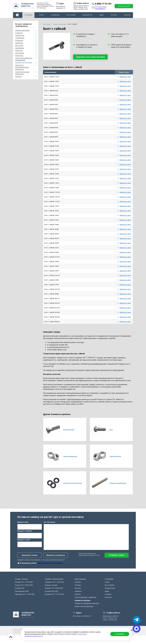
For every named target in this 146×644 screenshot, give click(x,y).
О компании (55, 15)
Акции (101, 15)
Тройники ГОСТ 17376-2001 (55, 591)
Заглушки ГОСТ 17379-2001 (54, 603)
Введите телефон (25, 535)
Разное (18, 77)
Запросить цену (125, 77)
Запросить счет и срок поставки (90, 57)
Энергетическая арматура (22, 73)
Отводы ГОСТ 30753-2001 (24, 594)
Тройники (20, 38)
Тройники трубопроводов (54, 587)
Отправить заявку (117, 559)
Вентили (19, 45)
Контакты (127, 15)
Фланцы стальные (51, 594)
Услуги (41, 15)
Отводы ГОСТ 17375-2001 (24, 591)
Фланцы (19, 50)
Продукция (28, 15)
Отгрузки (114, 15)
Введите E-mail (24, 544)
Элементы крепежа (24, 63)
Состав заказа (49, 526)
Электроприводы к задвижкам (24, 59)
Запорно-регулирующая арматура (22, 67)
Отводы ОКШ (20, 597)
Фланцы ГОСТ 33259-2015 (54, 597)
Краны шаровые (22, 30)
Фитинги (19, 56)
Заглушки (20, 53)
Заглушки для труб (51, 600)
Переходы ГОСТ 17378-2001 (25, 603)
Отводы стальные (21, 587)
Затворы (19, 43)
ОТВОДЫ (19, 33)
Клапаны (19, 40)
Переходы (20, 35)
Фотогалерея (71, 15)
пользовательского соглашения (50, 567)
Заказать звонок (124, 6)
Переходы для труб (22, 600)
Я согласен (120, 634)
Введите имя (23, 526)
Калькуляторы (87, 15)
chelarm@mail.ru (100, 9)
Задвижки (20, 48)
